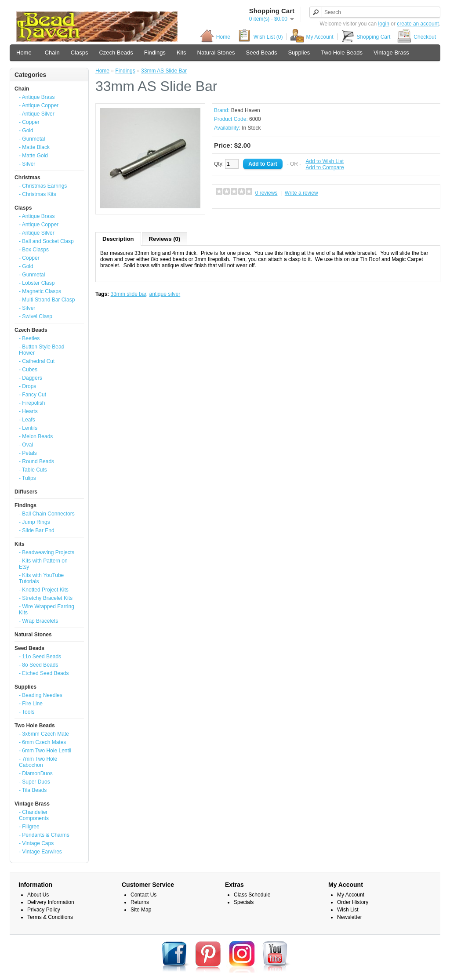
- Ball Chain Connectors (47, 514)
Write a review (301, 193)
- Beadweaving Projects (47, 552)
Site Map (141, 910)
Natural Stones (216, 53)
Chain (52, 53)
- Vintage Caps (36, 843)
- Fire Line (31, 704)
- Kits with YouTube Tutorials (41, 578)
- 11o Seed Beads (40, 657)
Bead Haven (246, 110)
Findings (155, 53)
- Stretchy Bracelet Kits (46, 598)
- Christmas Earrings (43, 186)
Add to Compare (325, 167)
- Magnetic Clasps (40, 291)
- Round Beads (36, 461)
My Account (312, 37)
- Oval (26, 445)
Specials (244, 902)
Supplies (299, 53)
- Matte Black (34, 147)
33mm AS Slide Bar (164, 71)
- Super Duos (34, 782)
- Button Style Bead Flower (42, 350)
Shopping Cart (366, 37)
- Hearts (28, 411)
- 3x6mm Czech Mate (44, 734)
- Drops (27, 386)
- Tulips (27, 478)
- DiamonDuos (36, 773)
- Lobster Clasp (37, 283)
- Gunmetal (32, 139)
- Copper (29, 122)
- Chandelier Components (34, 815)
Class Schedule (252, 895)
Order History (353, 902)
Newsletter (350, 917)
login (384, 24)
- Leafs (27, 420)
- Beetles (29, 338)
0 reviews (267, 193)
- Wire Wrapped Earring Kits (47, 610)
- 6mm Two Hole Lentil (45, 751)
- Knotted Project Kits (44, 590)
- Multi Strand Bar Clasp (47, 300)
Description (118, 239)
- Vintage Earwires (40, 852)
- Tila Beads (33, 790)
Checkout (417, 37)
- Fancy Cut (33, 395)
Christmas (27, 178)
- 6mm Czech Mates (42, 742)
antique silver (165, 294)
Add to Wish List (325, 161)
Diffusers (26, 492)
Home (215, 37)
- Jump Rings (34, 522)
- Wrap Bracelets (38, 621)
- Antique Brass (37, 97)
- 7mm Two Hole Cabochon (38, 762)
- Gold (26, 131)
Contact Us (143, 895)
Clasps (80, 53)
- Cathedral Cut (37, 361)
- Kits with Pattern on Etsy (43, 564)
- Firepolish (32, 403)
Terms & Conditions (50, 917)
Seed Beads (262, 53)
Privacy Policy (44, 910)
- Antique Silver (37, 114)
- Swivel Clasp (36, 316)
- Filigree (29, 827)
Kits (181, 53)
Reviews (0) (165, 239)
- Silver (27, 164)
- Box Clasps (34, 250)
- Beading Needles (41, 695)
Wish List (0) (260, 37)
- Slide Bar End (37, 530)
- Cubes (28, 370)
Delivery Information (51, 902)
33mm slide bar (128, 294)
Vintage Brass (391, 53)
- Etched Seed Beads (44, 673)
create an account (418, 24)
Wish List (348, 910)
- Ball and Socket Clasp (46, 241)
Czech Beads (116, 53)
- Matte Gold (33, 156)
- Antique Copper (39, 105)
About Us (38, 895)
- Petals (28, 453)
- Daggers (31, 378)
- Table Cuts (33, 470)
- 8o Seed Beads (38, 665)
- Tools (27, 712)
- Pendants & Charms (44, 835)
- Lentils (28, 428)
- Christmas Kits (38, 194)
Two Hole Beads (342, 53)
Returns (140, 902)
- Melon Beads (36, 436)
